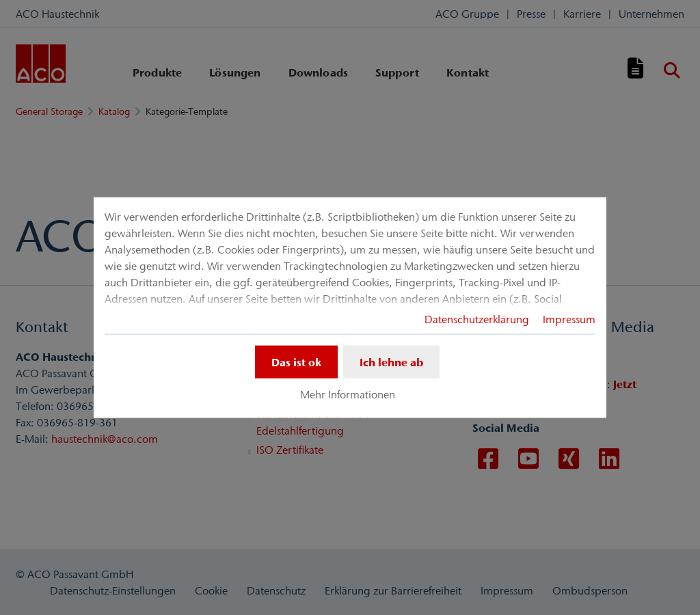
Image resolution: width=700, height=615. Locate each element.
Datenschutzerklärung (477, 319)
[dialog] (350, 308)
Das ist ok (296, 362)
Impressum (569, 319)
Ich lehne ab (391, 362)
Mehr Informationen (348, 394)
